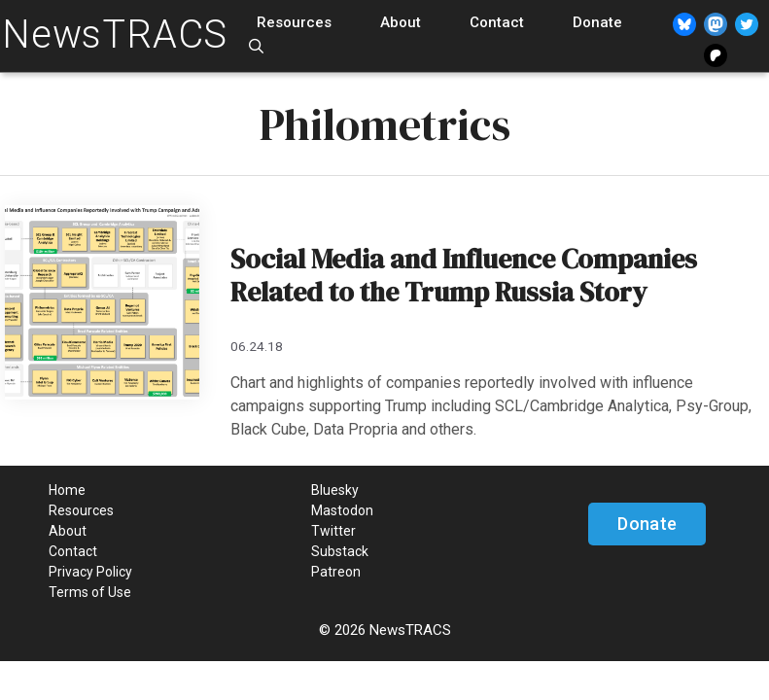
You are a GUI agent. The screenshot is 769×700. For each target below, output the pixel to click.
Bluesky (335, 490)
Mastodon (342, 510)
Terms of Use (90, 592)
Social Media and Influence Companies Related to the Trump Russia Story (464, 275)
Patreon (336, 572)
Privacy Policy (90, 572)
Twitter (333, 531)
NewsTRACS (115, 35)
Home (67, 490)
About (401, 22)
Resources (294, 22)
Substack (340, 551)
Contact (497, 22)
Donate (597, 22)
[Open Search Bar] (256, 47)
